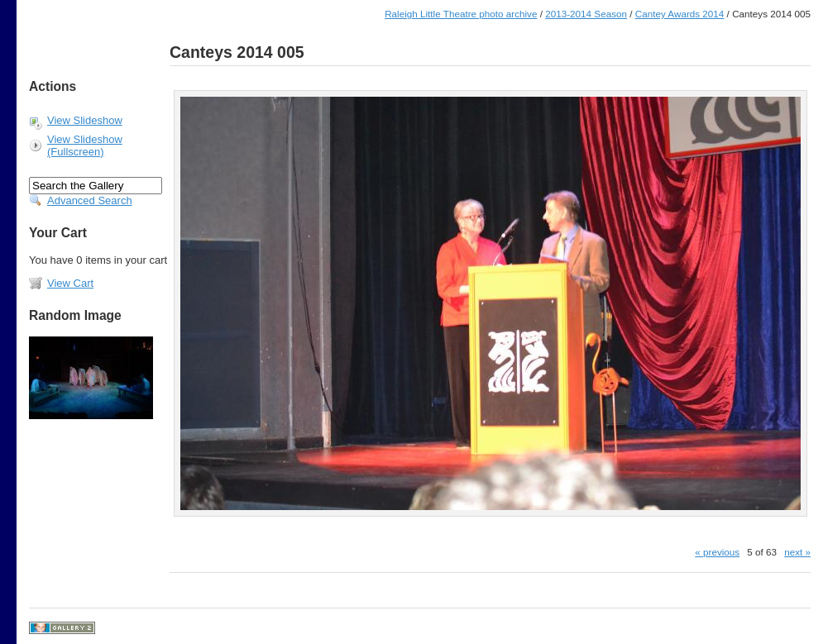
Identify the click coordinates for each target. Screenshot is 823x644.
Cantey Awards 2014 (680, 14)
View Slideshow (85, 120)
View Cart (70, 283)
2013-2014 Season (586, 14)
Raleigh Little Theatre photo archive (461, 14)
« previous (717, 552)
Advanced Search (90, 200)
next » (797, 552)
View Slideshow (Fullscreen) (85, 145)
